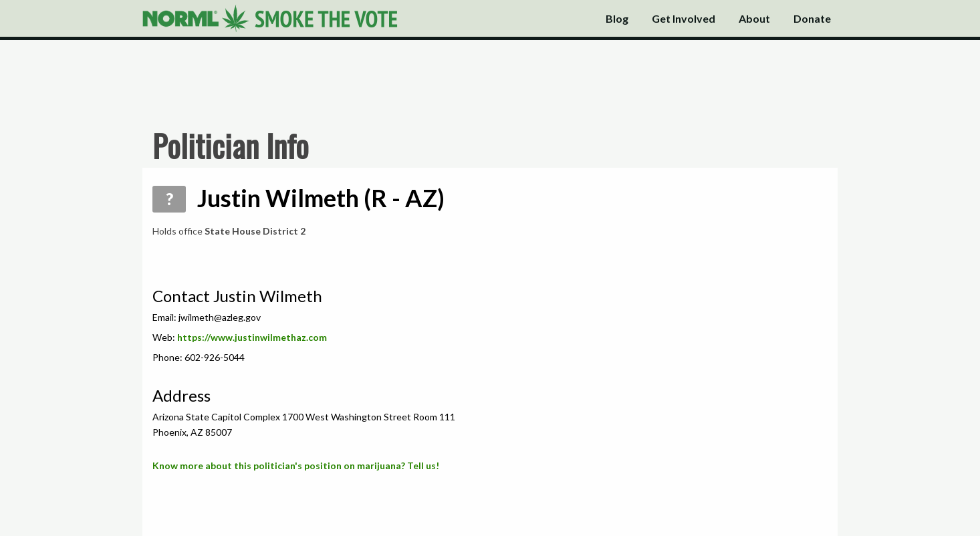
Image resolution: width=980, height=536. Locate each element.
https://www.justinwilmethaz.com (252, 337)
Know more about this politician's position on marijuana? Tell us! (296, 465)
